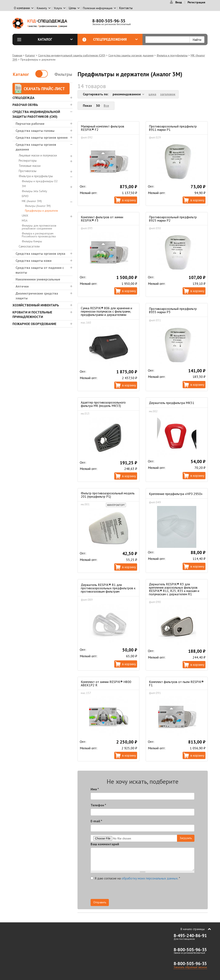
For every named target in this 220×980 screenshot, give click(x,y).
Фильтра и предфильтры (172, 55)
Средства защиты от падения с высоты (40, 270)
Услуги (58, 8)
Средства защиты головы (35, 131)
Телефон (98, 805)
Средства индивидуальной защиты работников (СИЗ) (72, 55)
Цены (72, 8)
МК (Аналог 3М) (32, 201)
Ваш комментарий (105, 844)
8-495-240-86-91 (190, 936)
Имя (95, 789)
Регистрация (196, 2)
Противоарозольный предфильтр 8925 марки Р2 (173, 219)
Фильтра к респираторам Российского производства (39, 235)
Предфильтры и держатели (41, 211)
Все (106, 106)
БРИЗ (25, 196)
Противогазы (28, 171)
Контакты (126, 8)
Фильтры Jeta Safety (34, 191)
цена (152, 94)
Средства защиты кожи (34, 261)
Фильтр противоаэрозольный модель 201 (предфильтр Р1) (108, 495)
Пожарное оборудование (34, 324)
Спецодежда (23, 98)
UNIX (25, 216)
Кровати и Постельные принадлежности (32, 315)
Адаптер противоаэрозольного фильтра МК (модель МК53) (103, 404)
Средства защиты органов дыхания (131, 55)
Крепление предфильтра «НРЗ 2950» (176, 494)
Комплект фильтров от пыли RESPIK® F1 (176, 683)
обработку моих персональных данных (150, 878)
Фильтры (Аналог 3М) (38, 206)
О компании (22, 8)
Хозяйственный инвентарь (36, 305)
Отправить (100, 902)
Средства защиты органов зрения (42, 137)
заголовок (168, 94)
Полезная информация (98, 8)
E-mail (96, 821)
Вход (179, 2)
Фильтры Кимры (32, 241)
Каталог (55, 39)
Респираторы (28, 161)
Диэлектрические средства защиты (37, 296)
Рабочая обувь (25, 105)
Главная (17, 55)
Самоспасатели (29, 246)
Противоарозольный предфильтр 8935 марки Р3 (173, 310)
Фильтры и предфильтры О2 (40, 181)
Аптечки (22, 286)
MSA (25, 221)
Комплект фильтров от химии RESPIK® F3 (102, 219)
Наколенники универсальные (38, 279)
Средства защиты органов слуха (40, 253)
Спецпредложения (115, 39)
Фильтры (63, 74)
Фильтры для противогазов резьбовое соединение (39, 227)
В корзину (129, 200)
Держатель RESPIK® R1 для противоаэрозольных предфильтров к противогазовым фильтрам (108, 588)
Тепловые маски (30, 166)
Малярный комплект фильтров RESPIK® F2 (103, 128)
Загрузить (186, 838)
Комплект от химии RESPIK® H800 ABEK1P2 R (106, 683)
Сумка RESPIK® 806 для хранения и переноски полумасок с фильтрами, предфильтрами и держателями (106, 311)
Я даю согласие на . (135, 878)
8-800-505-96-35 (109, 21)
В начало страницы (193, 929)
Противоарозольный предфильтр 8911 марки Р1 (173, 128)
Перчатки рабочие (30, 124)
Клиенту (42, 8)
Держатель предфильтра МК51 (172, 403)
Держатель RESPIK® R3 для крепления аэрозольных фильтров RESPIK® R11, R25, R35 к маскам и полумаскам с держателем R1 (174, 589)
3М (24, 186)
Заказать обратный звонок (190, 967)
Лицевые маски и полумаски (38, 155)
